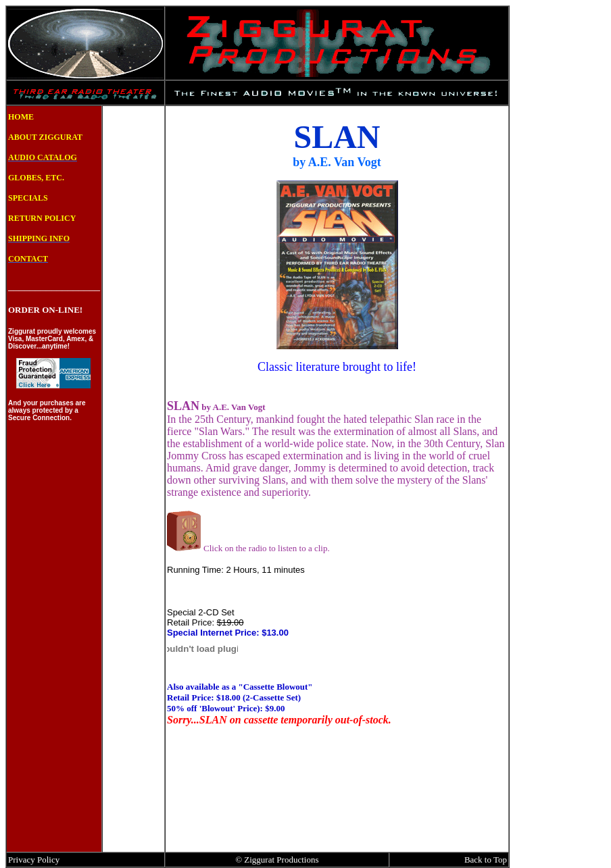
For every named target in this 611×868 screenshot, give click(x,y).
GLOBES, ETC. (36, 178)
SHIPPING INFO (39, 238)
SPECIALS (28, 198)
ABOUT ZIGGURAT (45, 137)
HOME (21, 117)
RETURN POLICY (42, 218)
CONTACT (28, 259)
